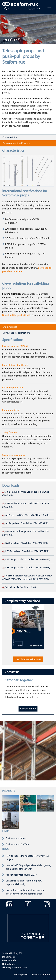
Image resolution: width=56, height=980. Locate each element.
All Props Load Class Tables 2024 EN (26, 515)
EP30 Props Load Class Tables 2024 (26, 568)
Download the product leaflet (17, 315)
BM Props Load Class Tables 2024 (25, 543)
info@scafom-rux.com (15, 968)
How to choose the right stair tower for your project (27, 858)
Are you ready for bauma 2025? (21, 875)
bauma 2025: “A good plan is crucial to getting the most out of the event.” (28, 867)
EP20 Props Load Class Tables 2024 (26, 560)
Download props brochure (28, 659)
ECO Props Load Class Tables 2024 (26, 551)
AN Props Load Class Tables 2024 (25, 524)
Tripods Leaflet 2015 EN (20, 588)
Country (34, 9)
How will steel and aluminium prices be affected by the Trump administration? (25, 892)
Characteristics (10, 138)
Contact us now (28, 709)
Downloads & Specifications (16, 143)
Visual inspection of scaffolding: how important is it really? (24, 883)
